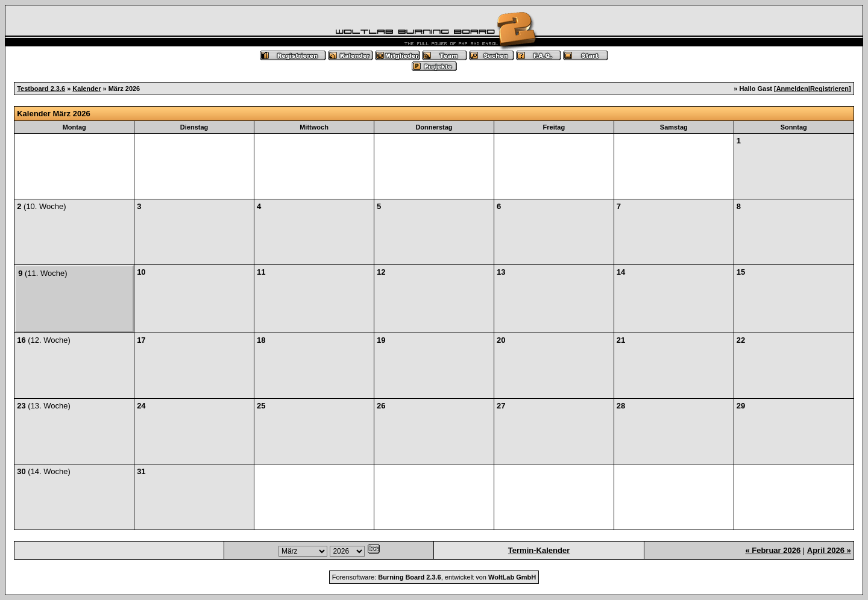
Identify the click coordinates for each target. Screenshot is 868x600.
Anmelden (792, 89)
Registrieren (829, 89)
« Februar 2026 (773, 550)
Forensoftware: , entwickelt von (434, 577)
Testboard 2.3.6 (41, 89)
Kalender (86, 89)
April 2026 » (829, 550)
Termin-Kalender (539, 550)
